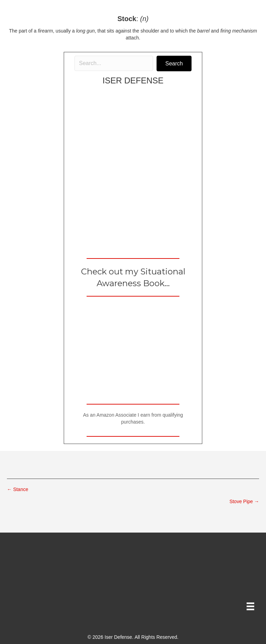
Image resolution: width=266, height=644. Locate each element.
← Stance (17, 489)
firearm (45, 31)
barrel (203, 31)
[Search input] (114, 63)
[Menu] (250, 606)
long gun (86, 31)
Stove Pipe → (244, 501)
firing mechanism (239, 31)
